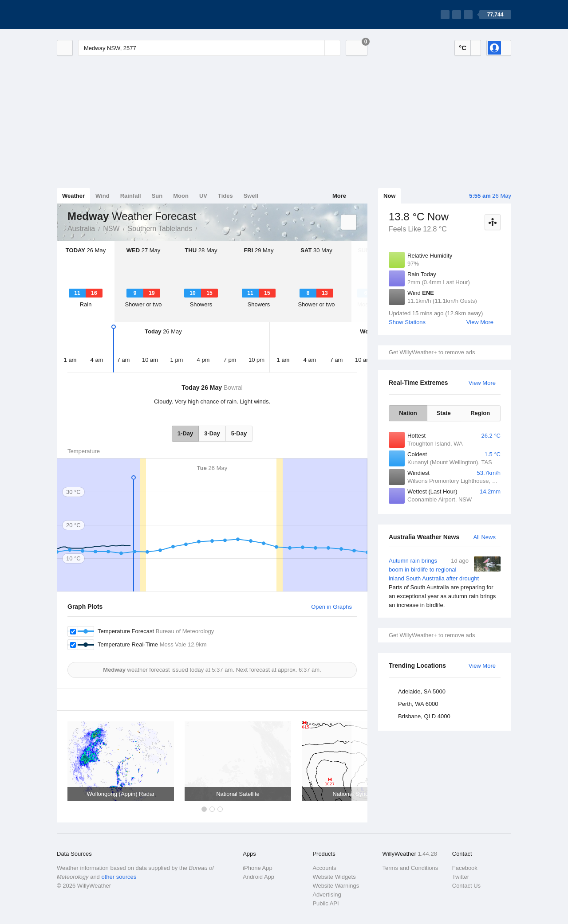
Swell (251, 196)
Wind (103, 196)
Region (480, 413)
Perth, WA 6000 (418, 704)
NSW (111, 229)
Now (389, 196)
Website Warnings (336, 886)
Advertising (327, 895)
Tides (225, 196)
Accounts (324, 868)
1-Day (185, 433)
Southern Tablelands (160, 229)
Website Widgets (334, 877)
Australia (81, 229)
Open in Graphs (331, 607)
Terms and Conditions (410, 868)
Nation (408, 413)
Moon (181, 196)
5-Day (239, 433)
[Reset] (317, 48)
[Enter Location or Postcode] (209, 48)
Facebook (465, 868)
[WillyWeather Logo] (99, 15)
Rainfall (131, 196)
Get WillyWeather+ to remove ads (432, 352)
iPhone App (258, 868)
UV (203, 196)
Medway (202, 228)
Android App (258, 877)
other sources (119, 877)
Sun (157, 196)
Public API (325, 903)
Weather (73, 196)
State (444, 413)
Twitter (461, 877)
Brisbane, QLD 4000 (424, 716)
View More (480, 322)
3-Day (212, 433)
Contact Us (466, 886)
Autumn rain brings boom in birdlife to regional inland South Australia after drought (445, 583)
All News (484, 537)
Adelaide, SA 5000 (422, 691)
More (339, 196)
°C (463, 48)
